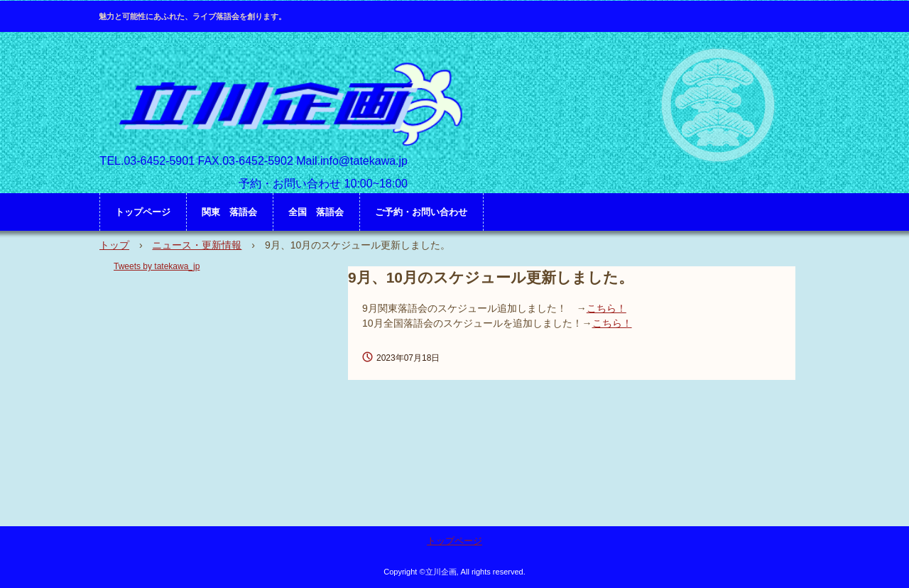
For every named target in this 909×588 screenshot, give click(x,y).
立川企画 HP (287, 103)
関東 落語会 (229, 212)
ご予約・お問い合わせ (421, 212)
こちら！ (606, 308)
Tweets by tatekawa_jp (157, 266)
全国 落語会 (316, 212)
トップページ (143, 212)
